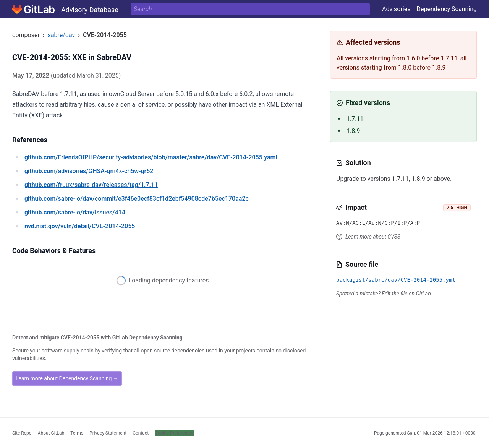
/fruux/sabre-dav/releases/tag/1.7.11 (91, 185)
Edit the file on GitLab (406, 294)
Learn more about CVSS (373, 237)
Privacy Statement (108, 433)
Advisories (396, 9)
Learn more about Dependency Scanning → (67, 378)
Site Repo (22, 433)
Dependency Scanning (447, 9)
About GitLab (51, 433)
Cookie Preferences (175, 433)
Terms (77, 433)
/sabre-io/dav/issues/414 (75, 212)
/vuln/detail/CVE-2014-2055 (80, 226)
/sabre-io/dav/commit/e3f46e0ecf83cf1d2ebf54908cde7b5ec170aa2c (137, 199)
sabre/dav (62, 35)
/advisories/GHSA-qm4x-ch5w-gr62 (89, 171)
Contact (141, 433)
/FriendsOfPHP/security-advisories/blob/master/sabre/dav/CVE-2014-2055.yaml (151, 157)
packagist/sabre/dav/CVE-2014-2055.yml (396, 280)
